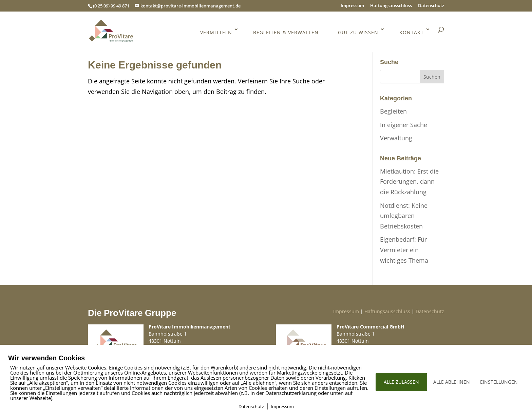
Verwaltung (396, 138)
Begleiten (393, 111)
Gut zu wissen (358, 33)
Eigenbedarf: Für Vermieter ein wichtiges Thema (404, 250)
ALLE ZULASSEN (401, 382)
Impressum (352, 6)
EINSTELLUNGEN (499, 382)
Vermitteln (216, 33)
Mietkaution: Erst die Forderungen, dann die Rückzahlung (409, 182)
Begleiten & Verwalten (286, 33)
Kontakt (412, 33)
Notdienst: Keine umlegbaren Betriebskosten (404, 216)
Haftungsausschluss (391, 6)
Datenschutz (431, 6)
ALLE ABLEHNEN (452, 382)
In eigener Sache (404, 125)
